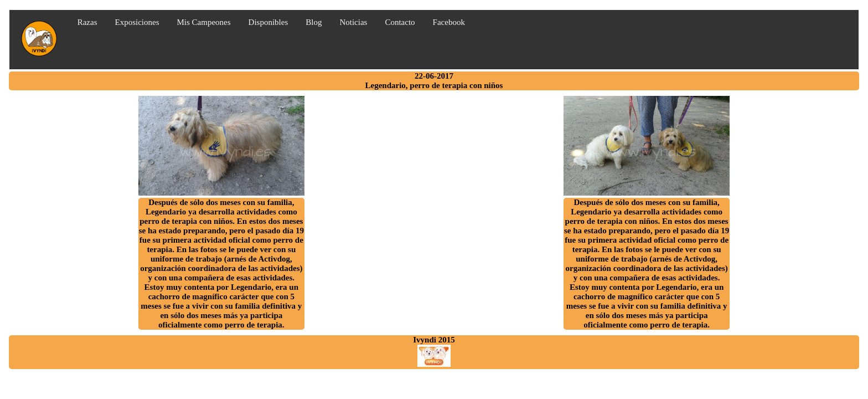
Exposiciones (137, 22)
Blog (314, 22)
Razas (87, 22)
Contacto (400, 22)
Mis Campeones (204, 22)
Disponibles (268, 22)
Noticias (353, 22)
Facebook (449, 22)
